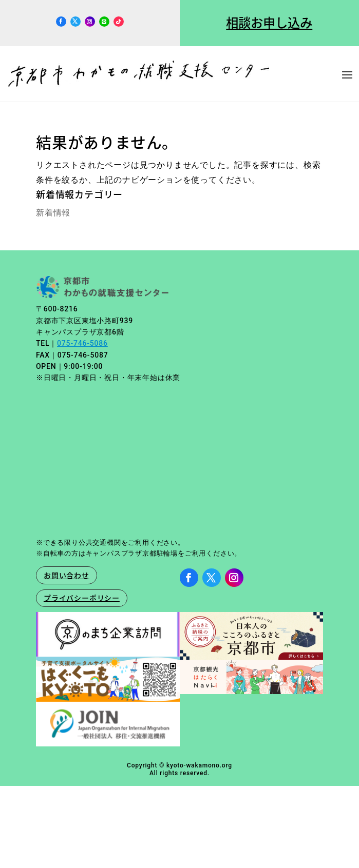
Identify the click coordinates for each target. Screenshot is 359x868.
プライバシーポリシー (82, 598)
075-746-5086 (82, 343)
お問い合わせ (67, 575)
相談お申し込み (269, 23)
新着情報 (53, 213)
